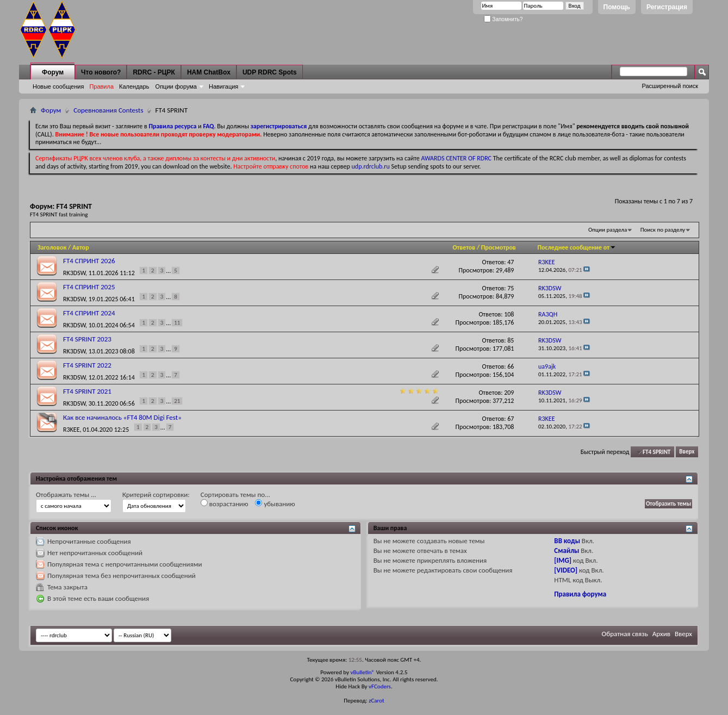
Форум (53, 72)
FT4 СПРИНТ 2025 (89, 287)
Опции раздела (608, 230)
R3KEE (71, 429)
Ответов (464, 247)
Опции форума (176, 86)
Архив (661, 634)
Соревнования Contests (108, 110)
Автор (81, 247)
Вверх (687, 452)
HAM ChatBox (209, 72)
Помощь (617, 7)
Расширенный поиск (670, 86)
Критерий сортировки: (156, 495)
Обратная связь (625, 634)
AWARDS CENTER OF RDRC (456, 158)
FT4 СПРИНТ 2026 (89, 261)
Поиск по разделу (663, 230)
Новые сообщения (58, 86)
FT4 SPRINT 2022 (87, 365)
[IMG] (563, 560)
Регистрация (667, 7)
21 (177, 401)
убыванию (275, 503)
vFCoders (380, 686)
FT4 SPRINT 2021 (87, 391)
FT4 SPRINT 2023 (87, 339)
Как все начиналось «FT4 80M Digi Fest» (122, 417)
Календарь (134, 86)
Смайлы (567, 551)
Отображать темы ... (66, 495)
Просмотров (499, 247)
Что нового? (101, 72)
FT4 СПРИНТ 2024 (89, 313)
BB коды (567, 541)
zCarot (377, 701)
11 (177, 323)
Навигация (223, 86)
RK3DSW (74, 272)
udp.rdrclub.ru (371, 166)
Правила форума (580, 594)
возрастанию (225, 503)
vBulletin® (362, 672)
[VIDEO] (566, 570)
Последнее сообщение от (576, 247)
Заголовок (52, 247)
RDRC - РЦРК (154, 72)
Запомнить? (503, 19)
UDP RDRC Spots (270, 72)
